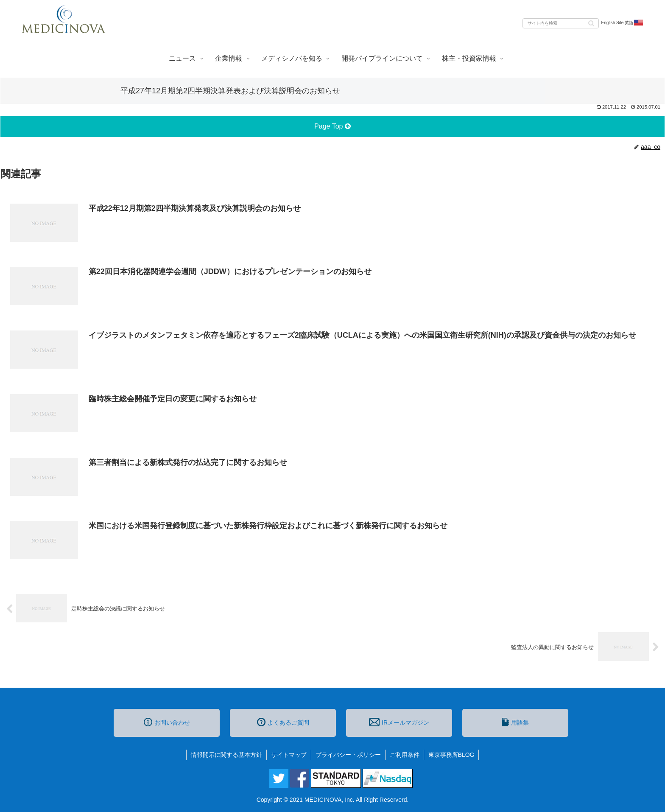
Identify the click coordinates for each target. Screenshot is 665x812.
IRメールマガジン (399, 722)
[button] (591, 23)
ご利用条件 (405, 755)
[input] (561, 23)
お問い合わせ (167, 722)
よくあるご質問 (283, 722)
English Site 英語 (622, 23)
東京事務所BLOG (451, 755)
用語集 (515, 722)
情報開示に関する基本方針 (226, 755)
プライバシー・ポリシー (348, 755)
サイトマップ (289, 755)
